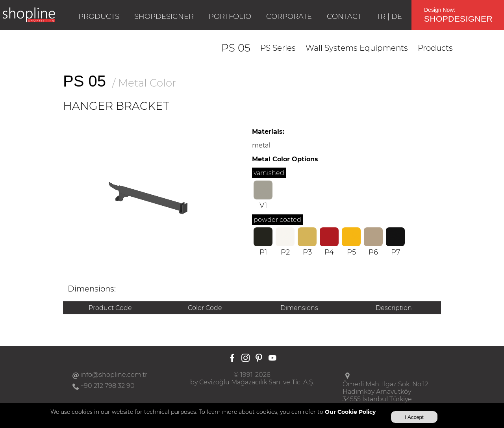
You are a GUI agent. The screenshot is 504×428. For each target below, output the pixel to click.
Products (435, 48)
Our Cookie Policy (350, 412)
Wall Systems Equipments (357, 48)
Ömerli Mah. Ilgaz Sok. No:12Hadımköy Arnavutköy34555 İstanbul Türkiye (385, 392)
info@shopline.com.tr (114, 375)
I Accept (414, 417)
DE (397, 17)
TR (381, 17)
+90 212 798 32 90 (107, 386)
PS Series (278, 48)
